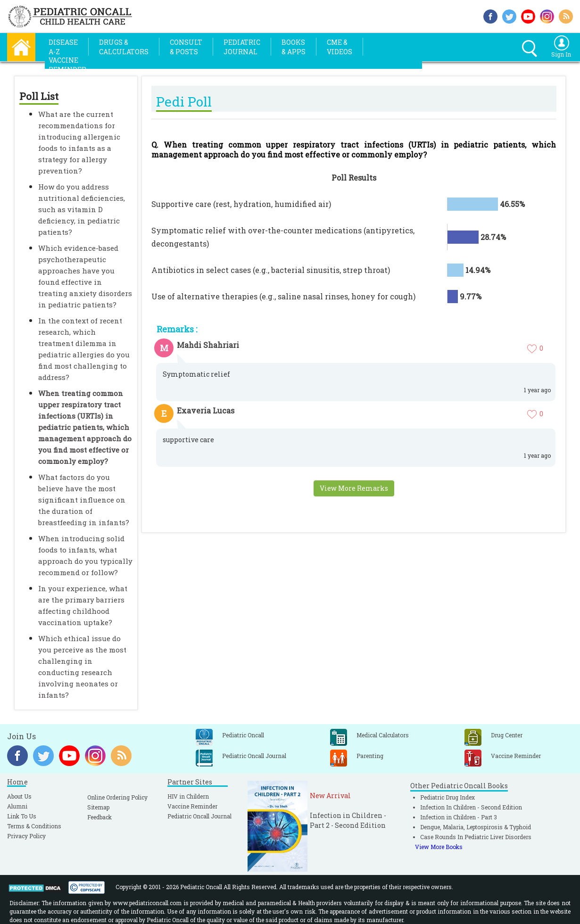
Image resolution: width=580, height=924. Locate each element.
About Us (19, 796)
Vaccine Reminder (192, 806)
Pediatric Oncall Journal (199, 816)
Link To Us (22, 816)
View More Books (439, 847)
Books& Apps (294, 47)
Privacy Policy (26, 836)
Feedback (99, 817)
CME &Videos (340, 47)
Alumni (17, 806)
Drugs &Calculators (124, 47)
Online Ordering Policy (117, 797)
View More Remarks (354, 488)
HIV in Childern (188, 796)
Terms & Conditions (34, 826)
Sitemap (98, 807)
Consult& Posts (186, 47)
